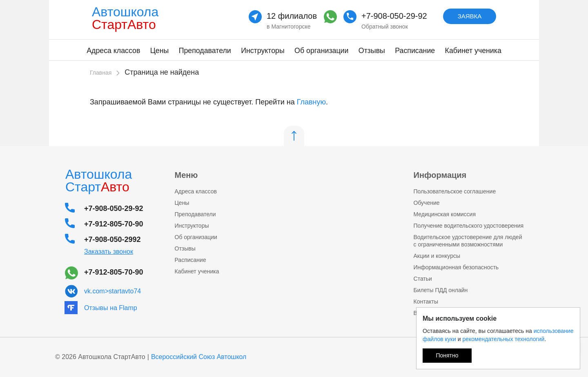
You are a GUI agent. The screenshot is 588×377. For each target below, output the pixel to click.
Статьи (423, 279)
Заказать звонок (109, 252)
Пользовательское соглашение (455, 191)
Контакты (426, 302)
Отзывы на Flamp (111, 308)
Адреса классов (113, 51)
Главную (311, 102)
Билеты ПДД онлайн (441, 290)
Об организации (321, 51)
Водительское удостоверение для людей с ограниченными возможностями (468, 241)
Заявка (470, 16)
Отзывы (372, 51)
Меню (186, 175)
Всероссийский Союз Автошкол (199, 357)
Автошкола (128, 18)
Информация (440, 175)
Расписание (415, 51)
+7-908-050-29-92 (394, 16)
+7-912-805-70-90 (114, 224)
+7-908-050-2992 (112, 240)
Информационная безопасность (456, 267)
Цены (160, 51)
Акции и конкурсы (437, 256)
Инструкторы (263, 51)
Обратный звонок (385, 27)
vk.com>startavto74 (112, 291)
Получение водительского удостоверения (469, 226)
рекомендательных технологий (503, 339)
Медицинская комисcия (445, 214)
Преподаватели (205, 51)
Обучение (427, 203)
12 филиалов (292, 16)
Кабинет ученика (473, 51)
